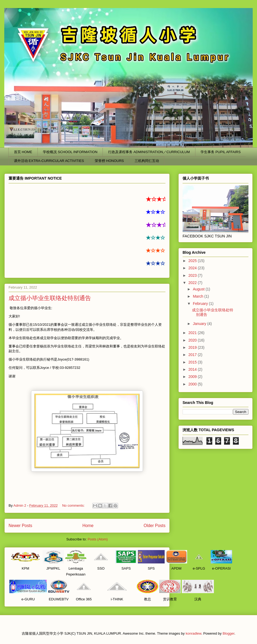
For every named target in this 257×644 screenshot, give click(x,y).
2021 (193, 333)
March (199, 296)
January (200, 324)
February (201, 304)
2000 (193, 384)
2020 (193, 340)
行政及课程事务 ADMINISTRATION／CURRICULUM (149, 152)
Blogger (228, 633)
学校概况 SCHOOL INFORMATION (70, 152)
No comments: (74, 505)
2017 (193, 355)
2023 (193, 275)
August (199, 289)
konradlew (193, 633)
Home (88, 526)
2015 (193, 362)
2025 (193, 261)
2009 (193, 377)
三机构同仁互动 (147, 161)
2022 (193, 283)
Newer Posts (20, 526)
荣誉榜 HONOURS (109, 161)
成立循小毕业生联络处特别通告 (50, 298)
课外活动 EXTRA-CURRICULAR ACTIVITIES (49, 161)
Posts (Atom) (98, 539)
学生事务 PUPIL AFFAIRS (221, 152)
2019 (193, 347)
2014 (193, 369)
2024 (193, 268)
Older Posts (155, 526)
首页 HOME (23, 152)
